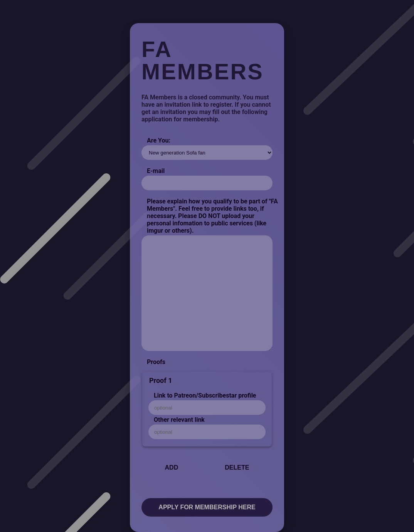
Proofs (156, 362)
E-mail (156, 171)
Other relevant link (179, 420)
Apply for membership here (207, 507)
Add (172, 467)
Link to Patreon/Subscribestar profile (205, 395)
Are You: (159, 140)
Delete (237, 467)
